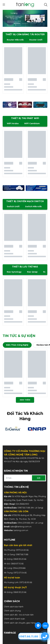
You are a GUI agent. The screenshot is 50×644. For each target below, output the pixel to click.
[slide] (25, 18)
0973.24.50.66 (22, 550)
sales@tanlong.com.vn (21, 527)
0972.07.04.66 (20, 573)
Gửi (39, 478)
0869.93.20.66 (20, 559)
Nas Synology (14, 272)
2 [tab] (25, 24)
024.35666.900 (22, 504)
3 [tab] (33, 24)
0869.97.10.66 (17, 564)
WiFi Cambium (32, 123)
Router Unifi (36, 40)
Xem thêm (25, 400)
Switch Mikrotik (33, 206)
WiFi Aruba (13, 123)
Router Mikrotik (15, 40)
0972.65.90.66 (26, 582)
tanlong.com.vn (21, 530)
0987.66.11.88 (24, 508)
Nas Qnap (32, 272)
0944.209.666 (24, 523)
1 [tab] (17, 24)
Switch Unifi (13, 206)
